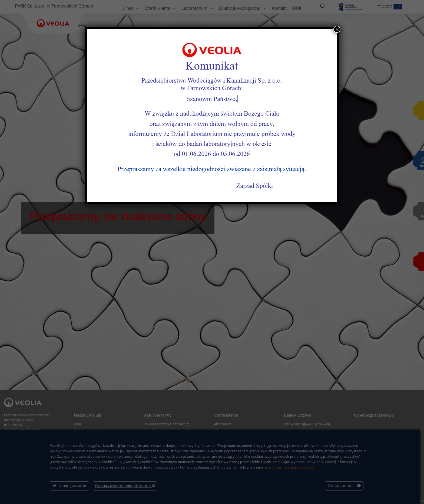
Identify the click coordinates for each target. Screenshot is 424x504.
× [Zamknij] (337, 29)
